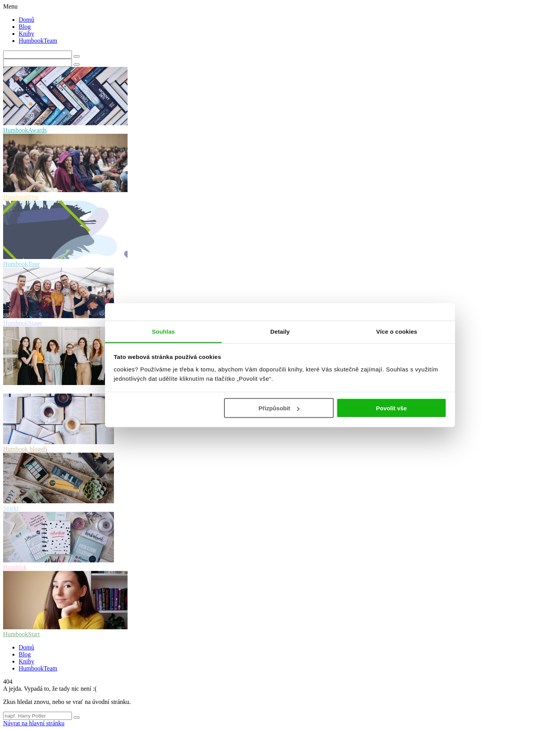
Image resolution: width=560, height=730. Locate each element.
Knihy (26, 34)
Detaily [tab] (280, 331)
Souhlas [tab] (163, 331)
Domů (26, 20)
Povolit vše (391, 408)
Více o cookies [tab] (397, 331)
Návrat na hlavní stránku (34, 723)
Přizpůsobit (279, 408)
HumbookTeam (38, 41)
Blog (25, 27)
